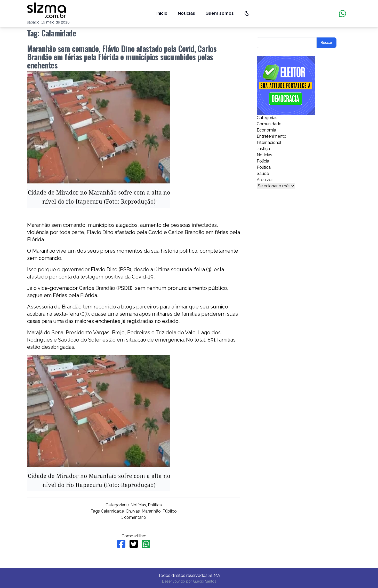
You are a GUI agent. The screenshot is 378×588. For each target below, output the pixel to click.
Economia (266, 130)
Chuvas (133, 511)
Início (162, 13)
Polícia (263, 161)
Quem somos (220, 13)
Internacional (269, 142)
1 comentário (134, 517)
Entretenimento (272, 136)
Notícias (186, 13)
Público (170, 511)
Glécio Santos (205, 581)
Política (155, 505)
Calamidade (112, 511)
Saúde (263, 173)
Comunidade (269, 124)
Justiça (263, 149)
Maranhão (151, 511)
